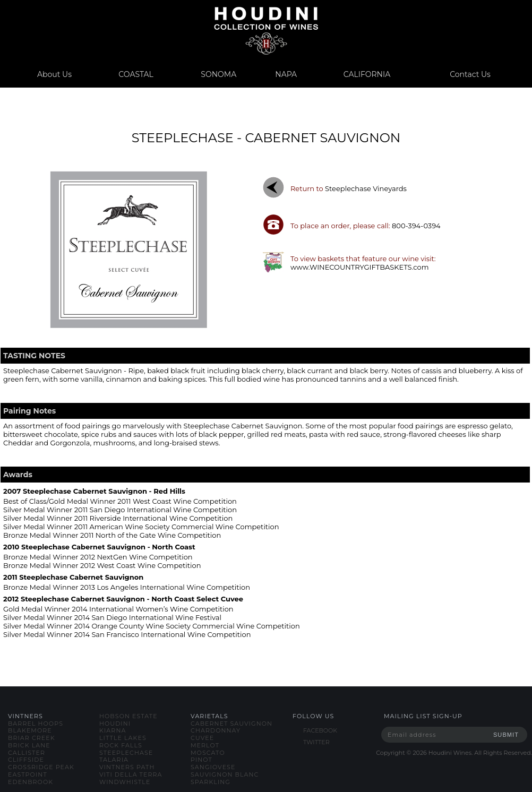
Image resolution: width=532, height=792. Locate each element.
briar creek (32, 738)
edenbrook (31, 782)
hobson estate (128, 716)
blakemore (30, 730)
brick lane (29, 745)
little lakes (123, 738)
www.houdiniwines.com (266, 31)
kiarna (113, 730)
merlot (205, 745)
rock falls (121, 745)
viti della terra (131, 774)
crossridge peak (41, 767)
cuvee (202, 738)
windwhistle (125, 782)
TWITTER (316, 742)
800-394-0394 (416, 226)
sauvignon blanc (225, 774)
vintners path (127, 767)
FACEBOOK (320, 730)
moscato (208, 753)
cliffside (26, 760)
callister (27, 753)
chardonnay (216, 730)
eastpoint (28, 774)
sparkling (211, 782)
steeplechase (126, 753)
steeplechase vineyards (366, 188)
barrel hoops (36, 724)
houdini (115, 724)
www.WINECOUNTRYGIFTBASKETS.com (360, 267)
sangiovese (213, 767)
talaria (114, 760)
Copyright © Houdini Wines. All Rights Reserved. (454, 753)
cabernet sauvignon (231, 724)
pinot (201, 760)
